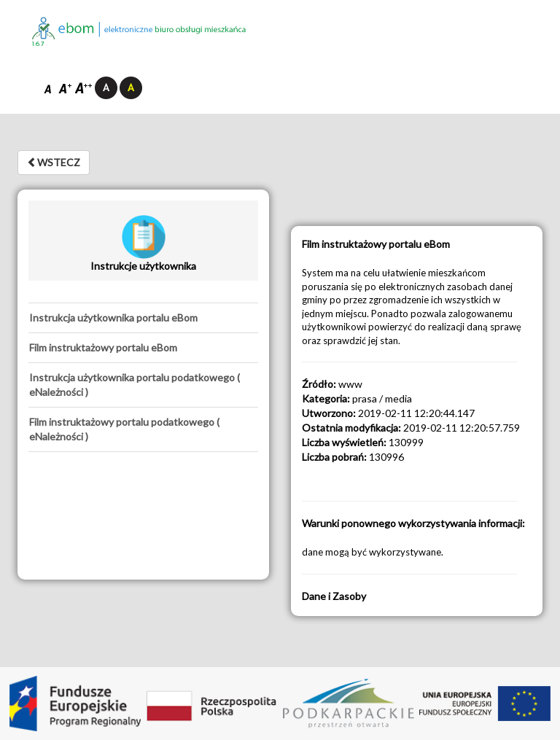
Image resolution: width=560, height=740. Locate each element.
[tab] (143, 318)
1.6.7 (38, 44)
